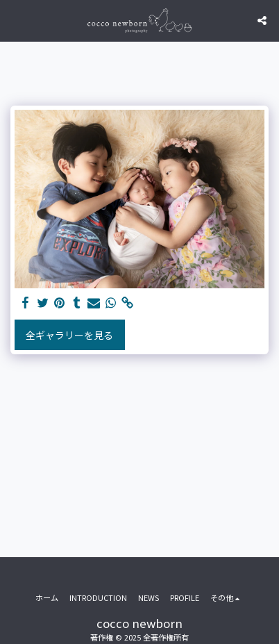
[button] (15, 20)
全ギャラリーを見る (69, 335)
